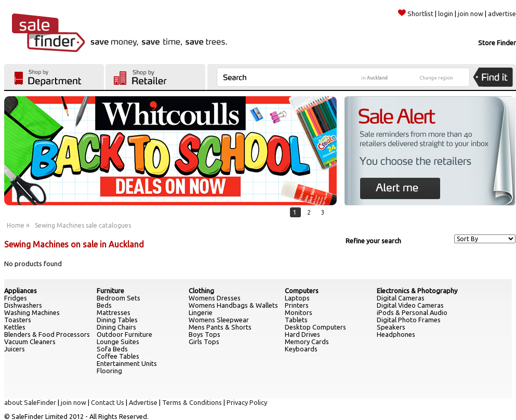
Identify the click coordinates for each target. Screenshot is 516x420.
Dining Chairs (116, 327)
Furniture (110, 291)
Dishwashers (23, 305)
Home (16, 225)
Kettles (15, 327)
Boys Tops (204, 334)
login (446, 14)
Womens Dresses (215, 298)
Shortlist (416, 14)
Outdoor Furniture (124, 334)
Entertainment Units (127, 363)
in (374, 78)
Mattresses (114, 312)
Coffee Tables (118, 356)
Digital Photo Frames (409, 320)
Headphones (396, 334)
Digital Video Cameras (410, 305)
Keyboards (301, 349)
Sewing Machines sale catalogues (83, 225)
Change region (436, 78)
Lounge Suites (118, 342)
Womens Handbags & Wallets (233, 305)
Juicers (15, 349)
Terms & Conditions (192, 402)
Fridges (16, 298)
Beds (104, 305)
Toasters (18, 320)
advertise (502, 14)
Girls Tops (204, 342)
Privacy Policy (247, 402)
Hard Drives (302, 334)
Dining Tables (117, 320)
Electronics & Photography (417, 291)
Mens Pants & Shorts (220, 327)
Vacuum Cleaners (30, 342)
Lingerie (201, 312)
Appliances (21, 291)
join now (471, 14)
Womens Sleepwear (219, 320)
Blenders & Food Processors (47, 334)
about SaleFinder (30, 402)
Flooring (109, 371)
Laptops (297, 298)
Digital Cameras (401, 298)
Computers (302, 291)
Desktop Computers (315, 327)
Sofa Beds (112, 349)
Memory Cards (307, 342)
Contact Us (108, 402)
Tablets (296, 320)
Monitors (299, 312)
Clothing (201, 291)
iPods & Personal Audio (412, 312)
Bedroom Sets (118, 298)
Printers (297, 305)
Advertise (143, 402)
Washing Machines (32, 312)
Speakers (391, 327)
